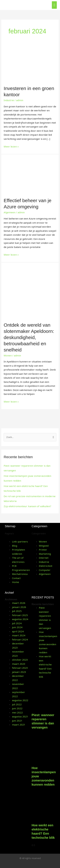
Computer (45, 570)
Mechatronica (20, 574)
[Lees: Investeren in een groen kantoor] (30, 64)
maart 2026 (19, 603)
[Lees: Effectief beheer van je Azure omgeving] (30, 176)
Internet (44, 558)
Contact (16, 578)
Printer (43, 550)
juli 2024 (17, 623)
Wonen (8, 355)
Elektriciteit (46, 566)
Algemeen (10, 212)
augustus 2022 (20, 700)
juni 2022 (17, 708)
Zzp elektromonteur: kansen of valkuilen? (27, 506)
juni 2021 (17, 721)
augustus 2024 (20, 619)
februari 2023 (20, 668)
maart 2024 (19, 635)
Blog (15, 546)
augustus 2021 (20, 716)
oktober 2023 (20, 660)
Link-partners (20, 542)
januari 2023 (19, 672)
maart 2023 (19, 664)
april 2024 (18, 631)
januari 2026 (19, 607)
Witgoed (44, 546)
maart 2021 (19, 725)
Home (16, 582)
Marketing (45, 554)
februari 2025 (20, 615)
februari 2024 (20, 639)
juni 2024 (17, 627)
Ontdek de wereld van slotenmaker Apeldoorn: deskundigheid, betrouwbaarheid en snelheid (29, 337)
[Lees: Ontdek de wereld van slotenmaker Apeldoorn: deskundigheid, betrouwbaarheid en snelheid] (30, 292)
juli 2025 (17, 611)
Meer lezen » (11, 146)
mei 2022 (17, 712)
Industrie (9, 100)
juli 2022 (17, 704)
